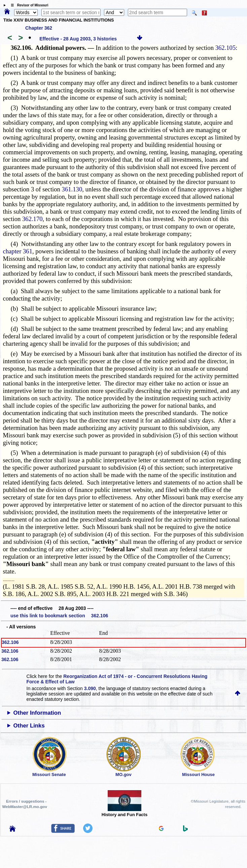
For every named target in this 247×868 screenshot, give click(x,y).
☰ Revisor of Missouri (28, 5)
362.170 (32, 219)
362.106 (10, 642)
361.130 (72, 189)
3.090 (90, 688)
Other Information (37, 713)
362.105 (226, 48)
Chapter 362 (39, 28)
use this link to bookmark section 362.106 (59, 616)
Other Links (29, 726)
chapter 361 (17, 251)
